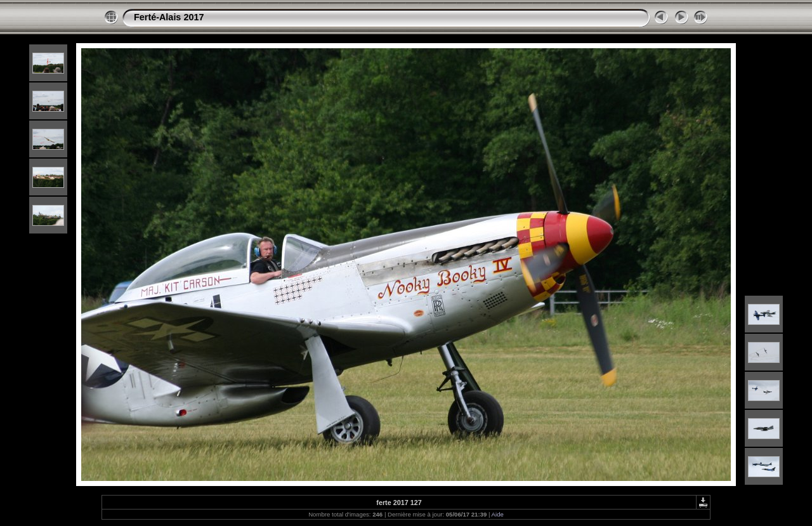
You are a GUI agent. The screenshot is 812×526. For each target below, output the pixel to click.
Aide (498, 514)
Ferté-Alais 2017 (169, 17)
